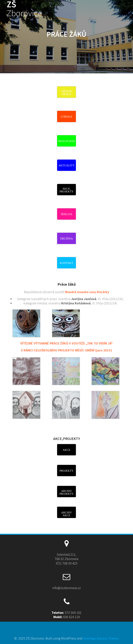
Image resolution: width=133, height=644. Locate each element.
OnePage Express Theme (101, 638)
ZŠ (24, 9)
